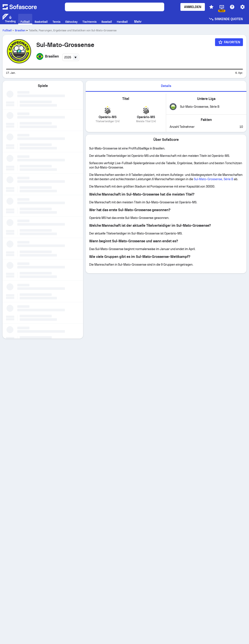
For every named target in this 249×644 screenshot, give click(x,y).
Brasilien (20, 31)
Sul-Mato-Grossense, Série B (214, 179)
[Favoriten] (229, 42)
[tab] (166, 86)
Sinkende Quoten (226, 19)
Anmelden (193, 7)
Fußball (7, 31)
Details (166, 86)
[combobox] (71, 57)
